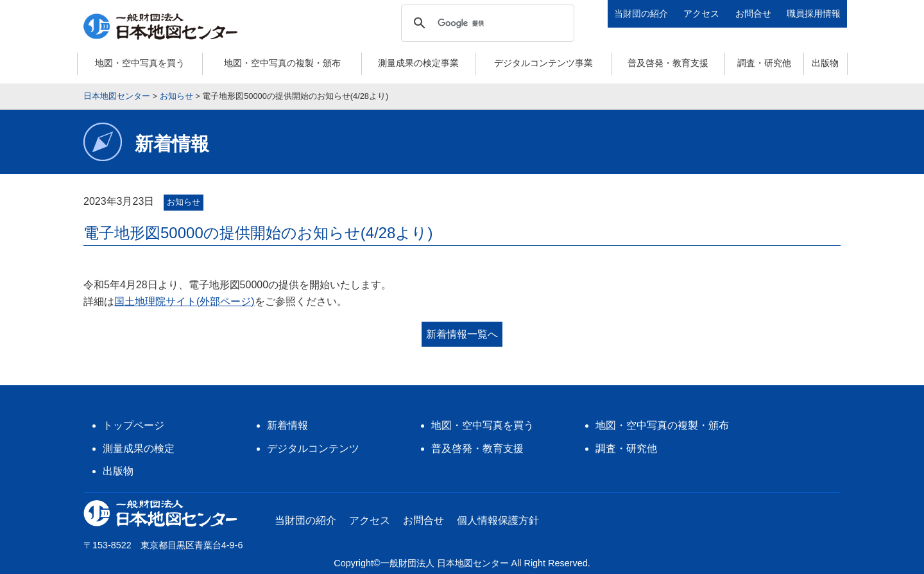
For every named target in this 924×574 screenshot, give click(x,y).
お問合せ (753, 13)
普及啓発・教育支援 (668, 63)
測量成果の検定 (139, 448)
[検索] (486, 23)
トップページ (133, 425)
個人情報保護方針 (498, 520)
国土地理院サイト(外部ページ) (184, 301)
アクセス (701, 13)
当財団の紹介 (641, 13)
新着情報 (287, 425)
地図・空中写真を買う (140, 63)
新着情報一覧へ (462, 334)
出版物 (825, 63)
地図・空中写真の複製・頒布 (282, 63)
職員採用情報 (814, 13)
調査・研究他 (764, 63)
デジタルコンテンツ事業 (543, 63)
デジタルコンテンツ (313, 448)
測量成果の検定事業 (418, 63)
